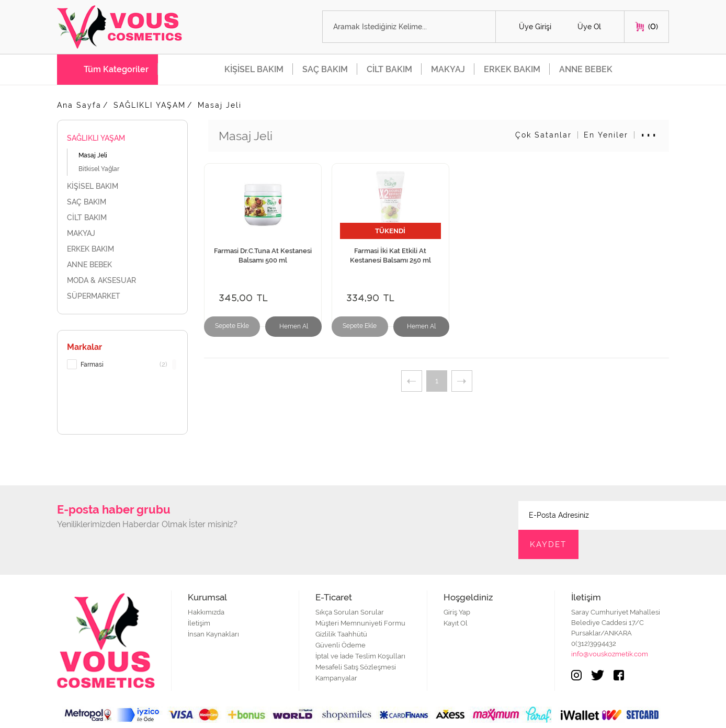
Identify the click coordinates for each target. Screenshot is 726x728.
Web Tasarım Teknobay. (635, 714)
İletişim (199, 594)
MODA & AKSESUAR (122, 280)
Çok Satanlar (543, 135)
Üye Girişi (535, 27)
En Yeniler (606, 135)
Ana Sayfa (79, 105)
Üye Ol (589, 27)
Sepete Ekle (230, 327)
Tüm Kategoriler (116, 69)
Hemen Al (286, 327)
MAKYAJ (448, 69)
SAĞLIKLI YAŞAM (150, 105)
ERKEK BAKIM (512, 69)
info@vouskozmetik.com (610, 625)
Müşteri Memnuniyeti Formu (360, 594)
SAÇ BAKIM (325, 69)
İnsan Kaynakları (213, 605)
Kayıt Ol (456, 594)
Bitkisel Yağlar (99, 169)
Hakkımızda (206, 583)
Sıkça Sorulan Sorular (350, 583)
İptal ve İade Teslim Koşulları (360, 627)
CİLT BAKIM (389, 69)
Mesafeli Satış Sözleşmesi (356, 638)
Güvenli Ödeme (341, 616)
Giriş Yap (457, 583)
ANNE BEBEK (586, 69)
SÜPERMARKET (122, 296)
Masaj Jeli (220, 105)
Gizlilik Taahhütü (341, 605)
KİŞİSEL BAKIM (254, 69)
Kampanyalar (336, 649)
